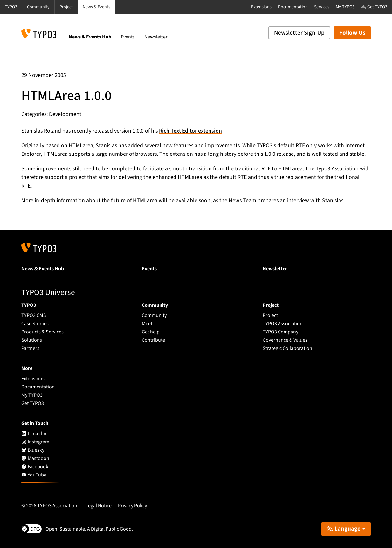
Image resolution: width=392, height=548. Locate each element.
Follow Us (352, 33)
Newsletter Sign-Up (299, 33)
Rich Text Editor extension (190, 131)
